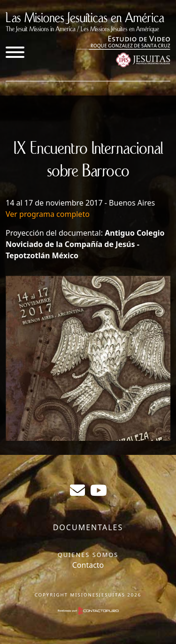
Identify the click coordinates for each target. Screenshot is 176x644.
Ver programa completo (48, 214)
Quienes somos (88, 555)
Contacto (88, 565)
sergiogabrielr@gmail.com (77, 490)
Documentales (88, 527)
